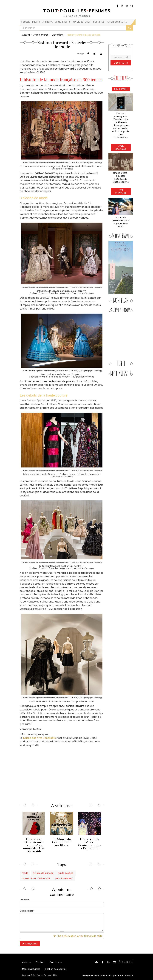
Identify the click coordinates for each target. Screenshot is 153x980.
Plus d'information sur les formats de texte (81, 932)
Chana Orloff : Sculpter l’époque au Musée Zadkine (121, 168)
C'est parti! (121, 62)
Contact (39, 959)
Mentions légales (30, 966)
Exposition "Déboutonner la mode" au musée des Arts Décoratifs (34, 844)
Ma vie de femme (82, 22)
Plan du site (52, 959)
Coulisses (99, 22)
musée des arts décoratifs (82, 870)
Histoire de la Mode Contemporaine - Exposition (90, 843)
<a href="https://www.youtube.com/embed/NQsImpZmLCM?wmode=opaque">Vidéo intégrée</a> (53, 771)
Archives (26, 959)
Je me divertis (63, 22)
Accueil (25, 22)
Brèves (36, 22)
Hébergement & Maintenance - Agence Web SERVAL (111, 973)
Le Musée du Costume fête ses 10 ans (62, 841)
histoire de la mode (40, 870)
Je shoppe (48, 22)
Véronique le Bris (29, 875)
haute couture (59, 870)
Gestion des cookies (52, 966)
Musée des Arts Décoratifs (40, 738)
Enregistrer (29, 939)
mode (24, 870)
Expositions (54, 35)
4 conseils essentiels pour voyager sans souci (121, 210)
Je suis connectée (117, 22)
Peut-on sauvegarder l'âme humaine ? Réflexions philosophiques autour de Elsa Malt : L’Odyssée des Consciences (121, 122)
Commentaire (27, 907)
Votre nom (25, 896)
